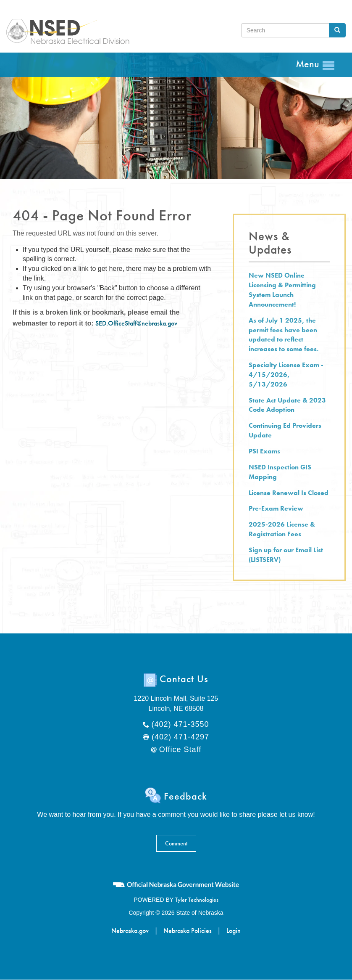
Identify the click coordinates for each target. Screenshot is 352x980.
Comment (176, 843)
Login (234, 931)
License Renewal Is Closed (289, 493)
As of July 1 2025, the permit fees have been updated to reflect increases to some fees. (284, 335)
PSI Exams (264, 451)
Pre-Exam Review (276, 508)
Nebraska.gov (130, 931)
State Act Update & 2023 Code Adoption (287, 405)
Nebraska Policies (188, 931)
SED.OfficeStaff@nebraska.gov (136, 323)
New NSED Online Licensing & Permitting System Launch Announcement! (282, 290)
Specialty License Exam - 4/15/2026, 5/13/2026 (286, 375)
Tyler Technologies (197, 900)
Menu (315, 65)
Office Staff (180, 750)
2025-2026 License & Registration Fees (282, 529)
